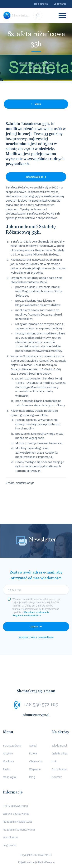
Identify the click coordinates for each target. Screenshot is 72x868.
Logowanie (60, 4)
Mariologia (9, 777)
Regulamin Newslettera (17, 822)
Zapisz (34, 627)
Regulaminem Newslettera (27, 616)
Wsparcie (35, 769)
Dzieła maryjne (38, 68)
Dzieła (33, 754)
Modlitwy (8, 762)
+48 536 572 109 (41, 705)
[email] (36, 590)
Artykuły (8, 754)
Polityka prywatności (16, 806)
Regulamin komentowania (19, 830)
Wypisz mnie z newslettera (36, 637)
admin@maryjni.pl (36, 715)
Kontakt (57, 777)
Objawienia (36, 762)
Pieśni (7, 769)
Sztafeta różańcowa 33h (38, 73)
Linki (54, 762)
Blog (32, 777)
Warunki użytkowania (16, 814)
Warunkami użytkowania (36, 612)
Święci (33, 746)
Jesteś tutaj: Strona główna (36, 63)
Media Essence (46, 862)
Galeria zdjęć (60, 754)
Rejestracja (41, 4)
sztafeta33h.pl (34, 177)
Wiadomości (59, 746)
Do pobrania (59, 769)
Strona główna (12, 746)
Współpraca (10, 837)
